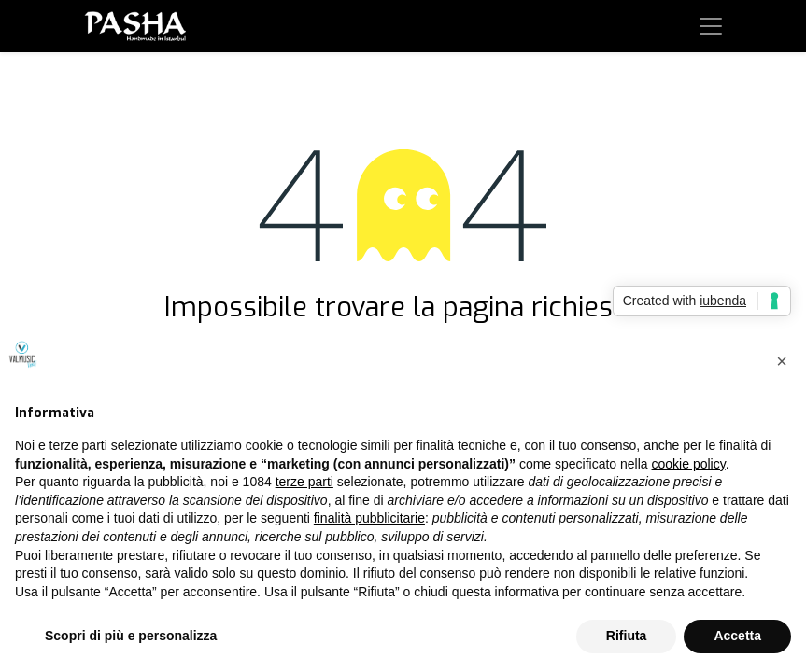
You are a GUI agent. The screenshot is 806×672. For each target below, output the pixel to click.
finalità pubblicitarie (369, 518)
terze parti (304, 482)
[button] (782, 361)
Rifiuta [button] (627, 636)
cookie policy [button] (689, 464)
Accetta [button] (737, 636)
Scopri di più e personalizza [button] (131, 636)
